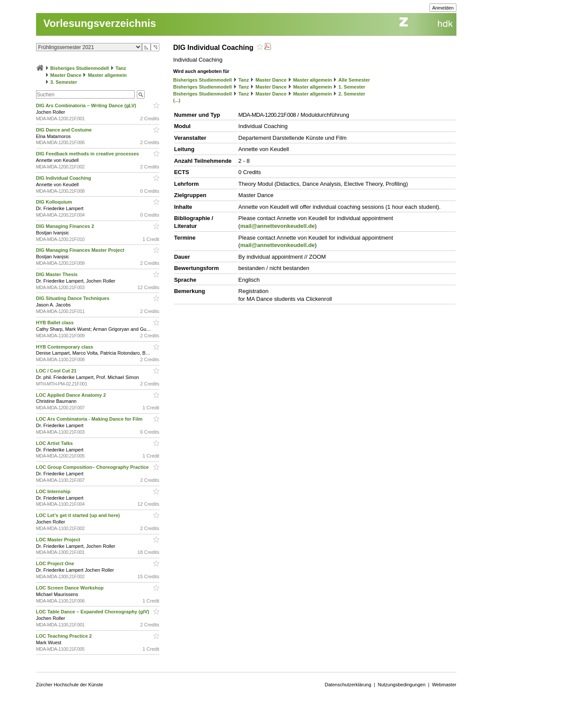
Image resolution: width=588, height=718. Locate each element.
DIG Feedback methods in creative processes (88, 154)
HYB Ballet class (56, 323)
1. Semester (352, 87)
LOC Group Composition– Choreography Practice (93, 467)
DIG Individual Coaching (64, 178)
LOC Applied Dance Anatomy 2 (72, 395)
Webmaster (444, 685)
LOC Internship (54, 491)
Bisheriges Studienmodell (80, 68)
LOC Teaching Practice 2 (65, 636)
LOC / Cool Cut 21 (57, 371)
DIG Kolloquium (55, 202)
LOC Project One (56, 563)
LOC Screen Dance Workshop (71, 588)
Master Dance (66, 75)
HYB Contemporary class (65, 347)
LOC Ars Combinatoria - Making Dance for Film (90, 419)
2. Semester (352, 94)
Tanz (121, 68)
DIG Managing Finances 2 (66, 226)
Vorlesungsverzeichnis (100, 23)
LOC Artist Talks (55, 443)
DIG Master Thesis (58, 274)
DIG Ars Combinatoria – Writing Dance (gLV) (87, 105)
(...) (177, 100)
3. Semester (64, 82)
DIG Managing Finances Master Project (81, 250)
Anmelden (443, 8)
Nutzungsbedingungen (402, 685)
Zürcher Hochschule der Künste (70, 685)
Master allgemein (107, 75)
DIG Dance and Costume (64, 130)
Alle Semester (354, 80)
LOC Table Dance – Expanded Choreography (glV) (93, 612)
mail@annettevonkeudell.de (277, 226)
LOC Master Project (59, 540)
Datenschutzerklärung (348, 685)
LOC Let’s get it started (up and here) (79, 515)
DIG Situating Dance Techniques (73, 298)
